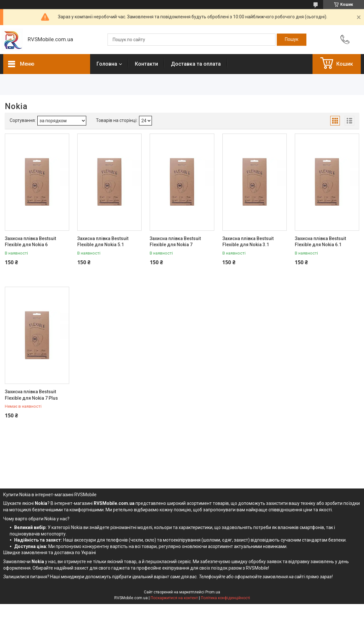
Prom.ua (213, 592)
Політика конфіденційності (225, 598)
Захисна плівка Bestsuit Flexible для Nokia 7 (175, 242)
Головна (107, 64)
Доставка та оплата (196, 64)
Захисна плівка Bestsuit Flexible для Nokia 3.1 (248, 242)
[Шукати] (292, 40)
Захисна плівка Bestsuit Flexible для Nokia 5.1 (103, 242)
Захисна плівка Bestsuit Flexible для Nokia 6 (30, 242)
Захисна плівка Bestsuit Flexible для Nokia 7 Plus (31, 395)
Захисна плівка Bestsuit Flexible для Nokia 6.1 (320, 242)
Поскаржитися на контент (174, 598)
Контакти (146, 64)
